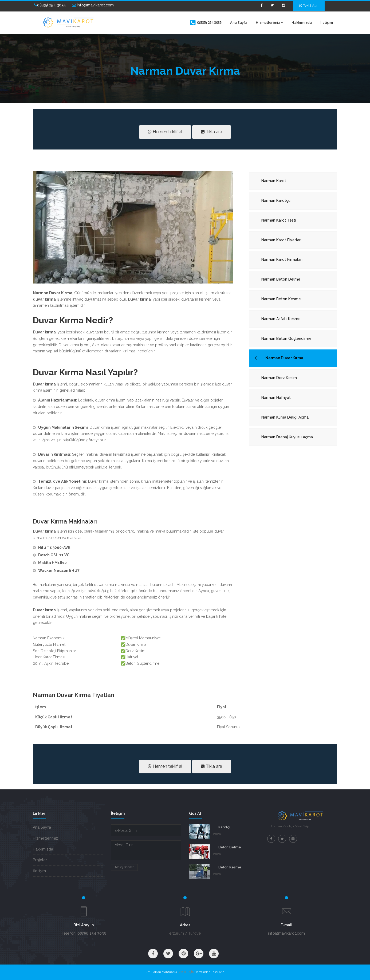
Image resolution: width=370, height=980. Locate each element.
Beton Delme (230, 847)
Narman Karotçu (276, 200)
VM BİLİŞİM (187, 972)
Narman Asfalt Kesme (281, 319)
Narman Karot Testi (279, 220)
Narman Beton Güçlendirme (286, 339)
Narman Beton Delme (281, 279)
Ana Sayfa (239, 22)
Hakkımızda (302, 22)
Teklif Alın (309, 5)
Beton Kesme (230, 867)
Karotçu (225, 827)
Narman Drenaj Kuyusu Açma (287, 437)
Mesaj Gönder (124, 867)
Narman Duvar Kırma (284, 358)
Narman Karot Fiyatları (281, 240)
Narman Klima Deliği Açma (285, 417)
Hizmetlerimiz (269, 22)
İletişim (327, 22)
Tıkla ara (212, 132)
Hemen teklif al (165, 132)
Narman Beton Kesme (281, 299)
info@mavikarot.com (93, 5)
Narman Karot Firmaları (282, 259)
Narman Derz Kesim (279, 378)
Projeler (40, 860)
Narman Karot (274, 181)
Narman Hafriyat (276, 397)
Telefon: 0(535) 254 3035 (84, 933)
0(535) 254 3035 (50, 5)
